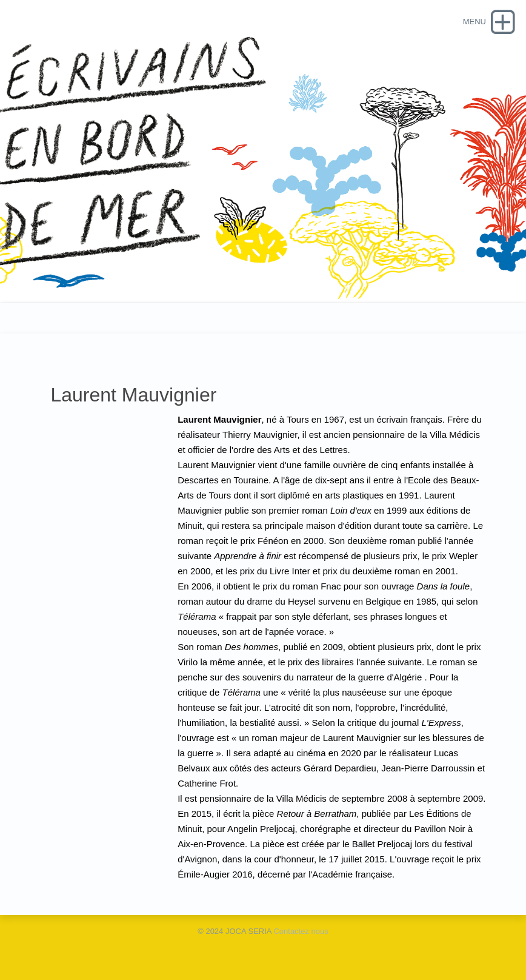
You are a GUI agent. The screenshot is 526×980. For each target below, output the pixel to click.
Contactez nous (301, 931)
